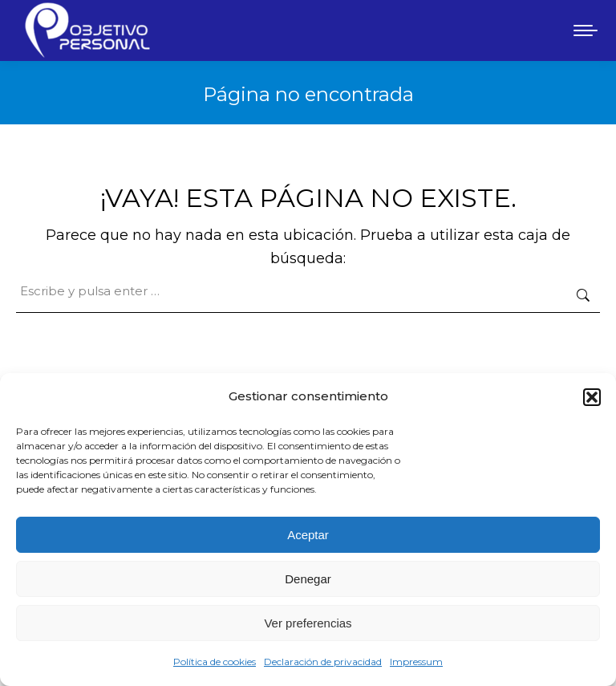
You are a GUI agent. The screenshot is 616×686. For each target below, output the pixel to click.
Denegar (308, 579)
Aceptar (308, 535)
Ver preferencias (308, 623)
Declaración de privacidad (323, 662)
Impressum (416, 662)
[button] (592, 397)
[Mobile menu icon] (586, 30)
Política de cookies (215, 662)
